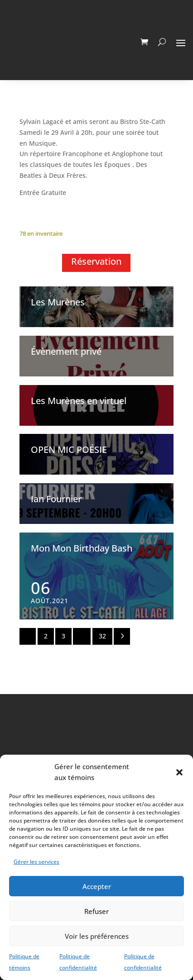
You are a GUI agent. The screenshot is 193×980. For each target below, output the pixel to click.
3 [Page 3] (63, 636)
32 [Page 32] (102, 636)
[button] (179, 772)
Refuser (96, 911)
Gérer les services (36, 862)
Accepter (97, 886)
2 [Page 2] (46, 636)
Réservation (96, 261)
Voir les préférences (97, 936)
